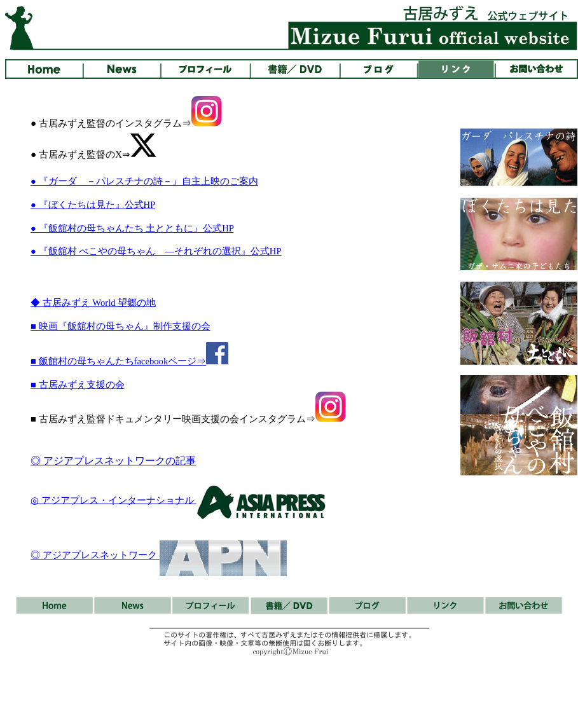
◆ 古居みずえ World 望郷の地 (93, 303)
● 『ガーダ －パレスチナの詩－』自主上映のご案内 (144, 181)
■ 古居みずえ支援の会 (78, 385)
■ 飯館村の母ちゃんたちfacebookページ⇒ (129, 361)
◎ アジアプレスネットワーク (95, 555)
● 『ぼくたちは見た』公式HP (93, 205)
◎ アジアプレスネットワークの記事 (113, 461)
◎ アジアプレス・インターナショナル (112, 499)
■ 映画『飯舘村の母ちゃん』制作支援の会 (120, 326)
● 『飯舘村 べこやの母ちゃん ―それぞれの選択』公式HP (156, 251)
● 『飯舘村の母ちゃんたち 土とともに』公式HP (132, 228)
